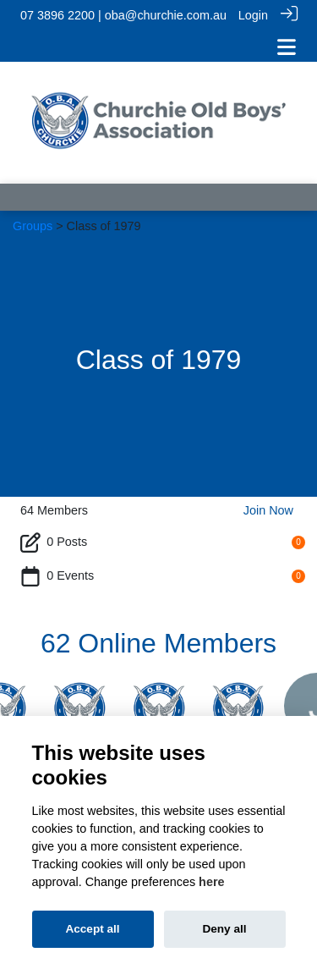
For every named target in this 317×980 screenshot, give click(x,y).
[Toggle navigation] (287, 47)
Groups (33, 223)
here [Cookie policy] (211, 882)
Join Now (268, 508)
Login (253, 15)
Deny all (224, 929)
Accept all (92, 929)
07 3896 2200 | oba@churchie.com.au (123, 15)
